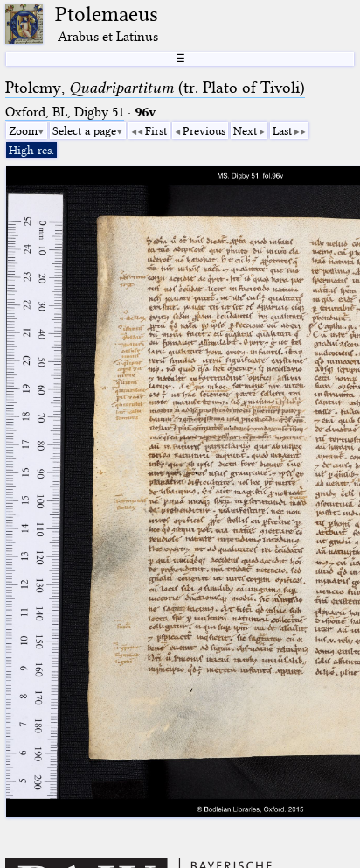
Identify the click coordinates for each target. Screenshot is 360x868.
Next (245, 130)
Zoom (23, 130)
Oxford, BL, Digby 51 (65, 112)
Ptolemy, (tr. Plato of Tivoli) (155, 87)
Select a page (84, 130)
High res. (31, 150)
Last (282, 130)
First (156, 130)
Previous (204, 130)
